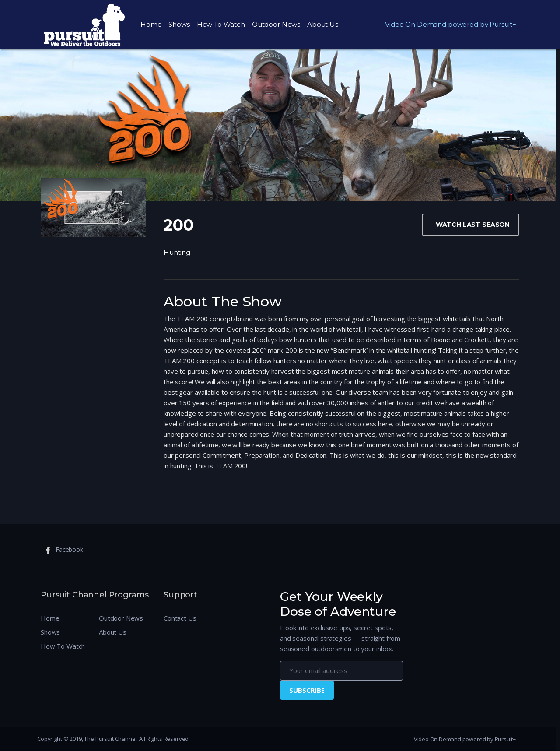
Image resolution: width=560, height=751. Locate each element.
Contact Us (180, 618)
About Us (323, 24)
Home (151, 24)
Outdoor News (276, 24)
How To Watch (221, 24)
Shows (179, 24)
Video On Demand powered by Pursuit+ (451, 24)
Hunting (177, 252)
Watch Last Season (473, 225)
